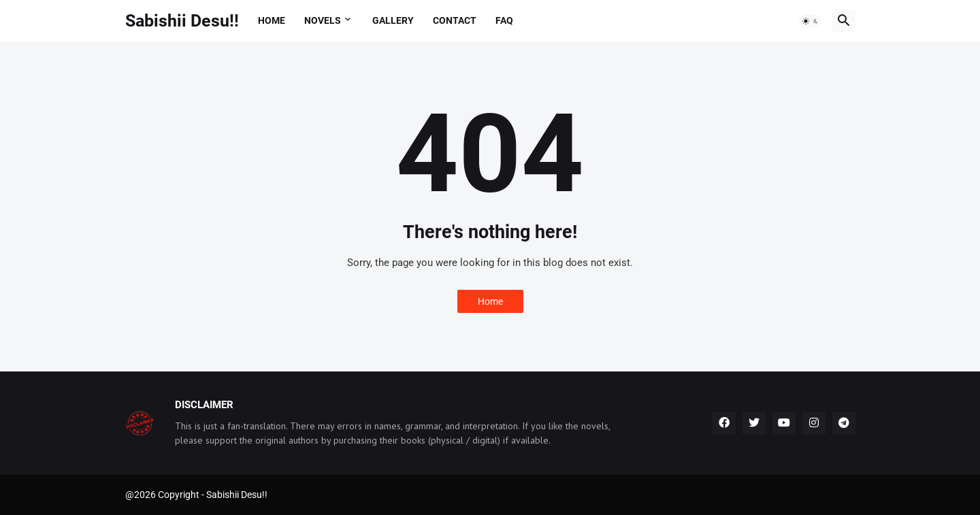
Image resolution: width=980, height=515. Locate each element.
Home (272, 20)
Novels (323, 20)
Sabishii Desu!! (182, 21)
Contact (455, 20)
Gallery (393, 20)
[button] (811, 21)
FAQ (504, 20)
